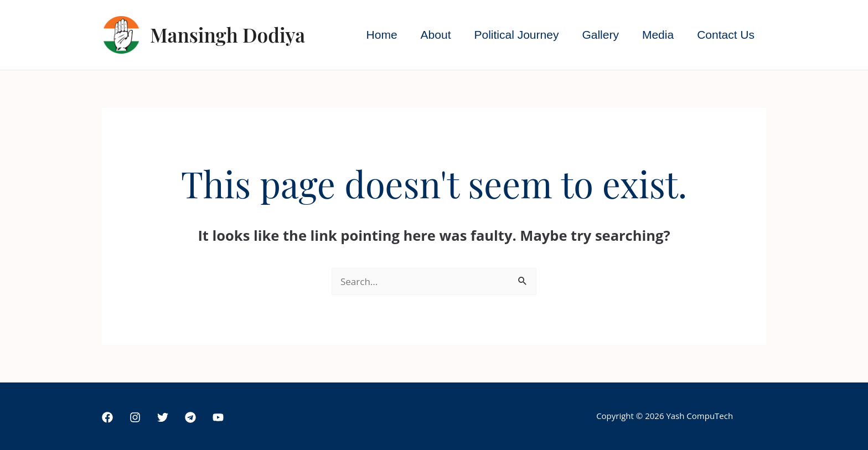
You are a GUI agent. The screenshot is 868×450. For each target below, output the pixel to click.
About (436, 35)
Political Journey (516, 35)
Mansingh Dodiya (228, 35)
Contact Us (726, 35)
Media (658, 35)
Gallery (600, 35)
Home (382, 35)
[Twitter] (163, 417)
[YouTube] (218, 417)
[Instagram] (135, 417)
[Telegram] (190, 417)
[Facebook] (107, 417)
